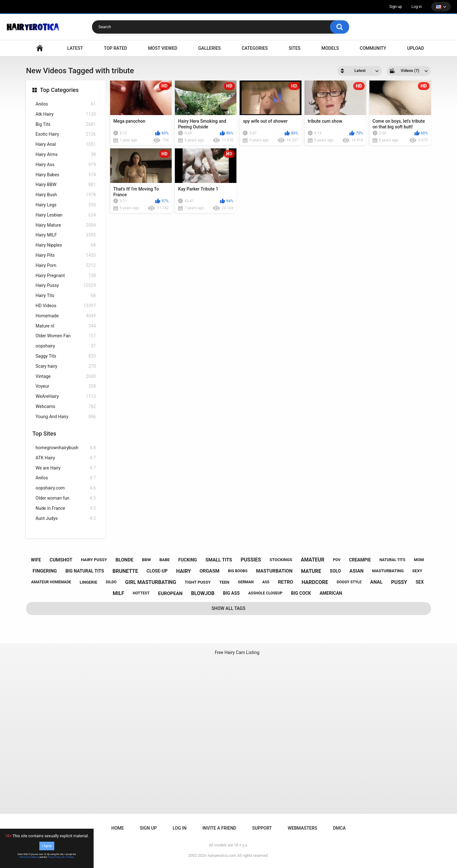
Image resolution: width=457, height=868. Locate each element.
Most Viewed (162, 48)
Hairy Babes (66, 175)
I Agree (47, 846)
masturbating (388, 571)
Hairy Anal (66, 144)
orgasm (210, 571)
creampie (360, 560)
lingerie (89, 582)
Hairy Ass (66, 165)
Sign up (396, 7)
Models (330, 48)
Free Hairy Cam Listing (237, 652)
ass (266, 582)
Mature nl (66, 326)
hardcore (315, 582)
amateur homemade (51, 582)
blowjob (203, 593)
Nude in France (66, 508)
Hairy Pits (66, 255)
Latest (75, 48)
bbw (146, 560)
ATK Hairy (66, 458)
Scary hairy (66, 366)
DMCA (339, 828)
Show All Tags (229, 608)
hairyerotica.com (222, 856)
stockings (281, 560)
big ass (232, 593)
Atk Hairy (66, 114)
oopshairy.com (66, 488)
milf (118, 593)
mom (419, 560)
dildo (111, 582)
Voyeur (66, 386)
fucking (188, 560)
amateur (313, 560)
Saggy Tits (66, 356)
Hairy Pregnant (66, 276)
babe (165, 560)
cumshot (61, 560)
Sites (295, 48)
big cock (301, 593)
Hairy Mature (66, 225)
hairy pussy (94, 560)
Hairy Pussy (66, 285)
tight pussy (198, 582)
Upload (416, 48)
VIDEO (40, 48)
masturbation (274, 571)
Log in (417, 7)
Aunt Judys (66, 518)
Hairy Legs (66, 205)
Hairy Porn (66, 266)
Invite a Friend (219, 828)
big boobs (238, 571)
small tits (219, 560)
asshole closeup (265, 593)
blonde (124, 560)
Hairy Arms (66, 155)
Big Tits (66, 124)
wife (36, 560)
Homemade (66, 316)
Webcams (66, 407)
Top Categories (59, 90)
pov (337, 560)
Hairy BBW (66, 185)
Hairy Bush (66, 195)
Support (262, 828)
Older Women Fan (66, 336)
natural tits (392, 560)
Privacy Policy (54, 857)
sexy (417, 571)
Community (373, 48)
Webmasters (303, 828)
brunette (125, 571)
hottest (141, 593)
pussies (251, 560)
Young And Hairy (66, 417)
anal (376, 582)
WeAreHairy (66, 396)
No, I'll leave (68, 857)
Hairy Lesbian (66, 215)
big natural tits (85, 571)
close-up (157, 571)
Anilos (66, 104)
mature (311, 571)
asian (357, 571)
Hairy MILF (66, 235)
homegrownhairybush (66, 448)
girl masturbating (151, 582)
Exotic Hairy (66, 134)
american (331, 593)
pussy (399, 582)
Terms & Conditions (29, 857)
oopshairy (66, 346)
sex (420, 582)
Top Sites (44, 434)
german (246, 582)
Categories (255, 48)
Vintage (66, 376)
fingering (45, 571)
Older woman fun (66, 498)
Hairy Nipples (66, 245)
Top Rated (115, 48)
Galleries (210, 48)
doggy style (349, 582)
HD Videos (66, 306)
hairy (184, 571)
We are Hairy (66, 468)
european (170, 593)
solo (335, 571)
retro (285, 582)
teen (224, 582)
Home (118, 828)
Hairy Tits (66, 296)
